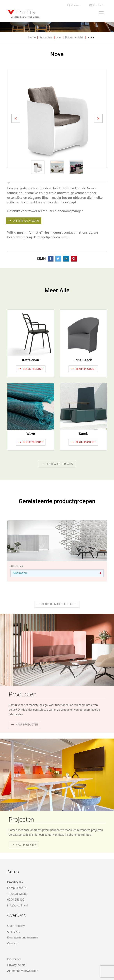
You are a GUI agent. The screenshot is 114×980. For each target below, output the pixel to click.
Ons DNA (13, 932)
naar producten (25, 725)
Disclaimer (14, 959)
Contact (96, 5)
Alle (58, 37)
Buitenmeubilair (74, 37)
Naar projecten (24, 845)
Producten (46, 37)
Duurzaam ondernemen (23, 937)
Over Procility (16, 926)
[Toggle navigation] (101, 13)
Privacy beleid (16, 965)
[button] (16, 118)
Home (32, 37)
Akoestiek (17, 566)
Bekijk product (31, 369)
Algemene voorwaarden (23, 971)
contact (69, 232)
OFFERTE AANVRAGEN (24, 221)
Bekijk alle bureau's (57, 464)
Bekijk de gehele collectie (57, 604)
